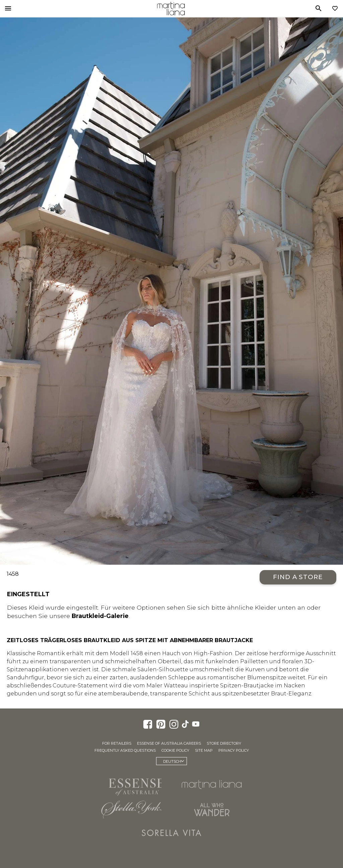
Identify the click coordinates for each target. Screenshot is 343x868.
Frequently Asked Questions (125, 750)
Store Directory (224, 743)
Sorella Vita (171, 833)
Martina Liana (171, 8)
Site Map (204, 750)
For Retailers (117, 743)
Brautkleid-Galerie (100, 616)
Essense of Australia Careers (169, 743)
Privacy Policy (234, 750)
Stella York (131, 809)
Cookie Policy (175, 750)
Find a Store (298, 577)
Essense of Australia (131, 786)
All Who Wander (212, 809)
